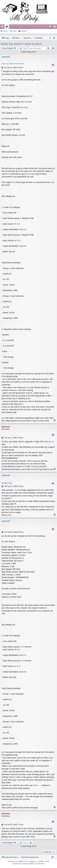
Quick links (3, 27)
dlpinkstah (6, 427)
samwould (6, 57)
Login (15, 31)
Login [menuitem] (51, 27)
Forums (7, 27)
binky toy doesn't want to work (21, 44)
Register (24, 31)
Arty (20, 864)
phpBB (20, 861)
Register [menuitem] (55, 27)
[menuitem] (54, 38)
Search (5, 31)
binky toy (7, 483)
